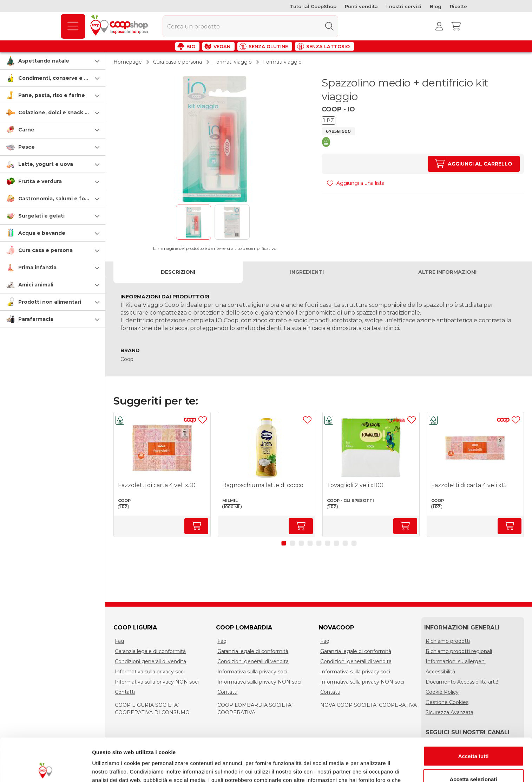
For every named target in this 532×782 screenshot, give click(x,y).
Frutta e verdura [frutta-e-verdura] (40, 181)
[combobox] (250, 26)
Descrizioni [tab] (178, 272)
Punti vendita (361, 6)
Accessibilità (440, 672)
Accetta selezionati (473, 736)
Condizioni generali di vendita (150, 661)
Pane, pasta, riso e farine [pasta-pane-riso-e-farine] (52, 95)
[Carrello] (456, 26)
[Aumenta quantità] (474, 164)
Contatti (125, 692)
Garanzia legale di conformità (150, 651)
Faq (119, 641)
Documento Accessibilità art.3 (462, 682)
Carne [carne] (26, 130)
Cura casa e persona (178, 62)
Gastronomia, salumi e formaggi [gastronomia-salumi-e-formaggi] (61, 199)
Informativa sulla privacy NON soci (157, 682)
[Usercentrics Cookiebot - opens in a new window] (45, 768)
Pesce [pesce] (27, 147)
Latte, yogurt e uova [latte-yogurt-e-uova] (46, 164)
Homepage (128, 62)
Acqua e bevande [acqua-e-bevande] (42, 233)
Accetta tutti (474, 713)
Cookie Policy (442, 692)
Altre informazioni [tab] (447, 272)
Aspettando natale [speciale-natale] (44, 61)
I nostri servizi (404, 6)
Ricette (458, 6)
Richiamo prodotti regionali (459, 651)
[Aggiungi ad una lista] (203, 420)
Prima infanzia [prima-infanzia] (37, 267)
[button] (53, 61)
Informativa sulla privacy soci (150, 672)
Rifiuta (474, 759)
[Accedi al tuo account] (439, 26)
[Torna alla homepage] (120, 26)
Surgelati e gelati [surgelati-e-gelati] (41, 216)
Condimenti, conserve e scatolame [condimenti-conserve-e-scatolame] (65, 78)
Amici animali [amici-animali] (36, 285)
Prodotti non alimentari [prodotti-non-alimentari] (50, 302)
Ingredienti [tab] (307, 272)
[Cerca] (329, 26)
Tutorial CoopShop (313, 6)
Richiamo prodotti (448, 641)
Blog (436, 6)
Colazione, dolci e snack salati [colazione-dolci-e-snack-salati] (59, 112)
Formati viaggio (232, 62)
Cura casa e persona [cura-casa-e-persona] (45, 250)
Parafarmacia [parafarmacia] (36, 319)
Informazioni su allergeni (456, 661)
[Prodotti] (73, 26)
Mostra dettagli (369, 768)
